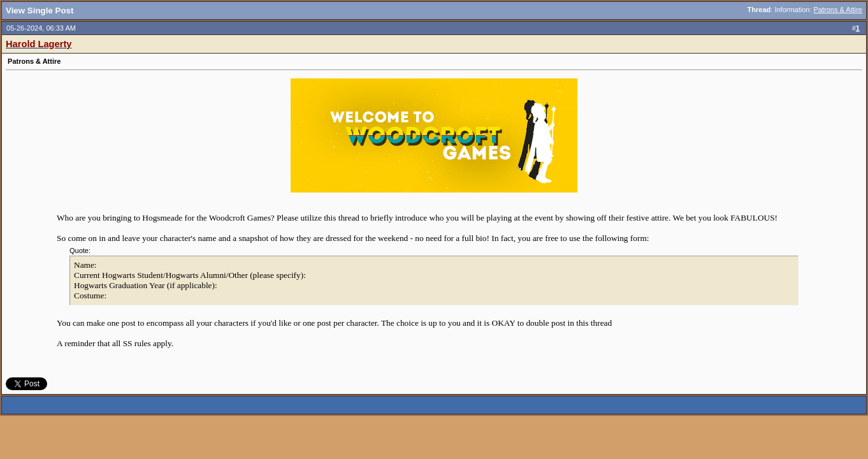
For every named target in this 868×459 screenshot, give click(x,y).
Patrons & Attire (838, 10)
